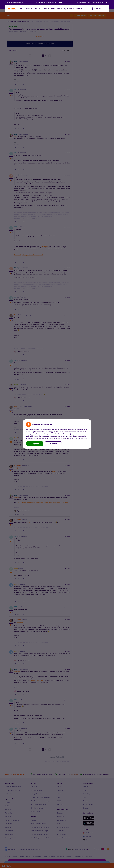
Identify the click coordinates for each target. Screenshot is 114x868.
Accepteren (35, 444)
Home (22, 9)
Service (79, 9)
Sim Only (29, 9)
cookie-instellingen (38, 438)
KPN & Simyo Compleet (66, 9)
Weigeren (53, 444)
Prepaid (37, 9)
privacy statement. (82, 438)
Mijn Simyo (98, 9)
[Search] (105, 9)
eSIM (53, 9)
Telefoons (46, 9)
